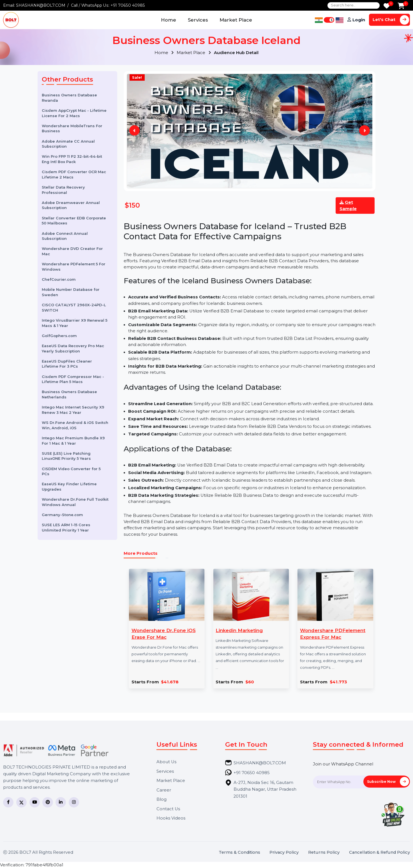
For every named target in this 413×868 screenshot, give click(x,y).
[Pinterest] (48, 802)
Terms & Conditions (239, 852)
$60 (250, 682)
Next (364, 130)
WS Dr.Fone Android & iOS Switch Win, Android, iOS (75, 425)
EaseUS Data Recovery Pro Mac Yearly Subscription (73, 348)
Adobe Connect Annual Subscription (65, 236)
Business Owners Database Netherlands (69, 394)
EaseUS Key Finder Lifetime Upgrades (69, 487)
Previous (134, 130)
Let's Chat (391, 20)
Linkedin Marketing (239, 630)
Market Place (236, 20)
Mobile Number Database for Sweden (71, 292)
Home (169, 20)
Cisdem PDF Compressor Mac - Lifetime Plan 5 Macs (73, 379)
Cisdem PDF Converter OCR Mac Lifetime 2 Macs (74, 174)
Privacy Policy (284, 852)
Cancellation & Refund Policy (379, 852)
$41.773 (338, 682)
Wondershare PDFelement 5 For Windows (74, 267)
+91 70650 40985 (128, 5)
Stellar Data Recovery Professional (63, 190)
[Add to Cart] (401, 6)
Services (198, 20)
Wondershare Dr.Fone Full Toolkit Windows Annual (75, 502)
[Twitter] (21, 802)
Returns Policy (324, 852)
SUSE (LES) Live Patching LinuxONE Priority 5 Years (66, 456)
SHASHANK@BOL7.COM (41, 5)
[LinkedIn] (61, 802)
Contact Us (168, 809)
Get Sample (348, 205)
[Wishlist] (387, 6)
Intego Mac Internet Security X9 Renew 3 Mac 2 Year (73, 410)
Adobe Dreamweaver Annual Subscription (71, 205)
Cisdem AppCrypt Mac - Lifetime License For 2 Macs (74, 113)
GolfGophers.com (59, 336)
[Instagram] (74, 802)
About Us (166, 762)
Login (359, 20)
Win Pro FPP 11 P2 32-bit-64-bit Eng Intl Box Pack (72, 159)
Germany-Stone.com (62, 515)
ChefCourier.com (59, 279)
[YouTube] (35, 802)
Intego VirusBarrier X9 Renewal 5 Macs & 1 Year (75, 323)
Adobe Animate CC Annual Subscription (68, 144)
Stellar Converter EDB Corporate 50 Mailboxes (74, 221)
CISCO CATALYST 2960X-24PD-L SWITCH (74, 307)
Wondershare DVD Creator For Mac (72, 251)
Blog (161, 799)
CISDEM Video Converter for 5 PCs (71, 471)
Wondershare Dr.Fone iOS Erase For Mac (164, 634)
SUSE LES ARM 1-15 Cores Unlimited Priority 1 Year (66, 527)
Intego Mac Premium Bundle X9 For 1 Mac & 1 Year (73, 441)
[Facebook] (8, 802)
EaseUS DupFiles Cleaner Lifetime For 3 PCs (67, 364)
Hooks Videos (171, 818)
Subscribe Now (388, 782)
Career (164, 790)
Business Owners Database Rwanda (69, 98)
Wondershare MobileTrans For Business (72, 128)
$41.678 (170, 682)
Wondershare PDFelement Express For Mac (333, 634)
